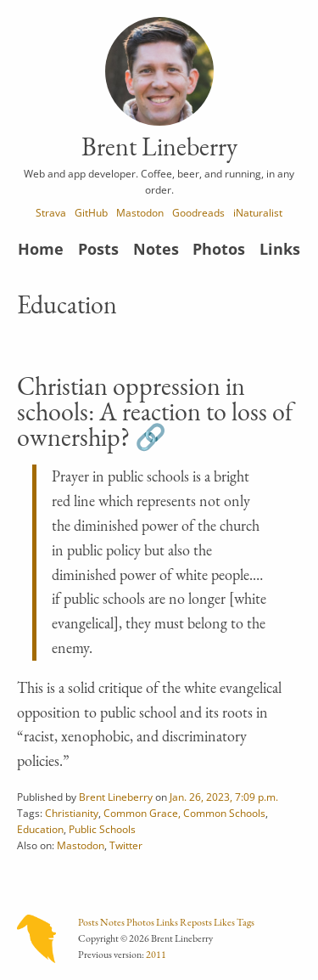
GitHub (91, 212)
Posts (98, 249)
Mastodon (140, 212)
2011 (156, 955)
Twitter (126, 845)
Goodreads (198, 212)
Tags (245, 922)
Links (280, 249)
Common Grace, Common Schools (184, 813)
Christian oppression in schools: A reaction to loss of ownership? (155, 411)
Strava (51, 212)
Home (41, 249)
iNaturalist (258, 212)
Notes (156, 249)
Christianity (72, 813)
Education (40, 829)
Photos (219, 249)
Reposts (196, 922)
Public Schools (102, 829)
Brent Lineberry (116, 797)
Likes (224, 922)
